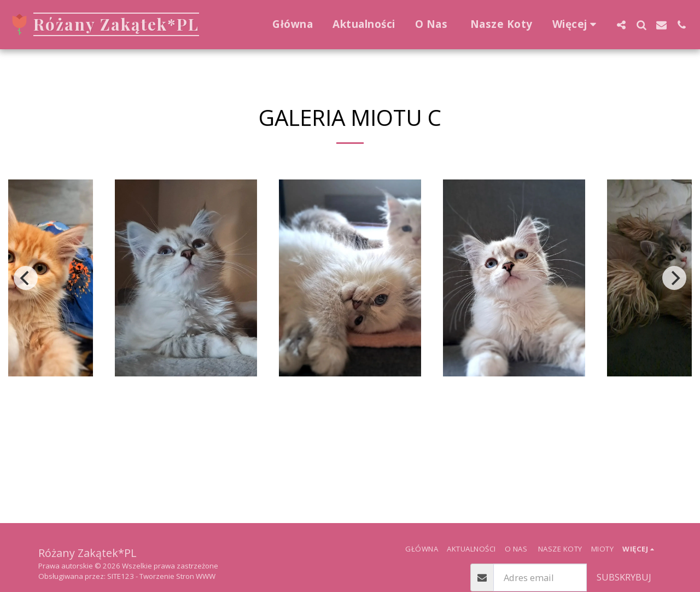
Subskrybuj (624, 577)
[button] (621, 25)
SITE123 (121, 576)
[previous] (26, 278)
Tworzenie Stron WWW (177, 576)
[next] (674, 278)
